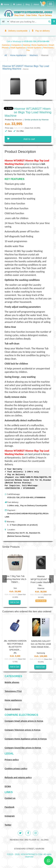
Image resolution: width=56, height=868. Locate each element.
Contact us (10, 798)
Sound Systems (35, 48)
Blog (28, 4)
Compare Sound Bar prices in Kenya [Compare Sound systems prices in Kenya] (23, 748)
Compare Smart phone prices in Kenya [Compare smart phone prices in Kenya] (24, 721)
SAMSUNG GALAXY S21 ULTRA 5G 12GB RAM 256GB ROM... (41, 644)
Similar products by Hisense (36, 120)
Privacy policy (12, 760)
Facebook (9, 807)
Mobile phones (12, 682)
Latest (17, 4)
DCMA (8, 786)
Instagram (10, 816)
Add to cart (21, 139)
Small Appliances (18, 48)
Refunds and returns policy (18, 777)
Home (5, 4)
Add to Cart (15, 602)
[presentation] (4, 579)
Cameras (6, 45)
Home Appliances (40, 45)
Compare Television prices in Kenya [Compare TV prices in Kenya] (22, 730)
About (36, 4)
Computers (17, 45)
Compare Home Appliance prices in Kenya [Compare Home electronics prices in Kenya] (26, 739)
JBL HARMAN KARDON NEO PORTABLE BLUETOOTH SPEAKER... (15, 645)
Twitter (8, 825)
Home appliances (13, 700)
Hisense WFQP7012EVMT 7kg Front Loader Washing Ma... (41, 581)
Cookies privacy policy (16, 769)
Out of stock (41, 601)
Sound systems (12, 709)
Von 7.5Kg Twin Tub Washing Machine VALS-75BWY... (15, 579)
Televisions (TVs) (13, 691)
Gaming (27, 45)
